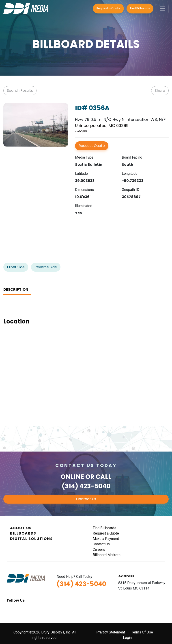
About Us (21, 528)
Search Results (20, 91)
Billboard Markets (107, 555)
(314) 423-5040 (86, 486)
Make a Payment (106, 539)
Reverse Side (46, 267)
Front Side (16, 267)
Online (72, 477)
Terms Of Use (142, 632)
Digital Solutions (31, 539)
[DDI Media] (26, 8)
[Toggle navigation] (162, 9)
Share (160, 91)
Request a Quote (108, 8)
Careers (99, 549)
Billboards (23, 533)
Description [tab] (16, 289)
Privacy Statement (111, 632)
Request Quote (92, 146)
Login (127, 638)
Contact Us (86, 499)
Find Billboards (140, 8)
